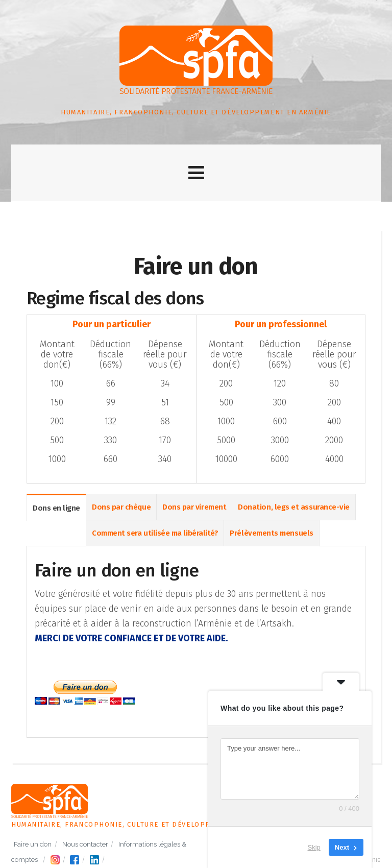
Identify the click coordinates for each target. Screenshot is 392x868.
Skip (314, 847)
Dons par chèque (121, 508)
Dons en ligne (56, 509)
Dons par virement (194, 508)
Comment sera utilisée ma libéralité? (155, 534)
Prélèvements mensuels (271, 534)
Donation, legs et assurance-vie (294, 508)
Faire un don (33, 845)
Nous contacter (85, 845)
